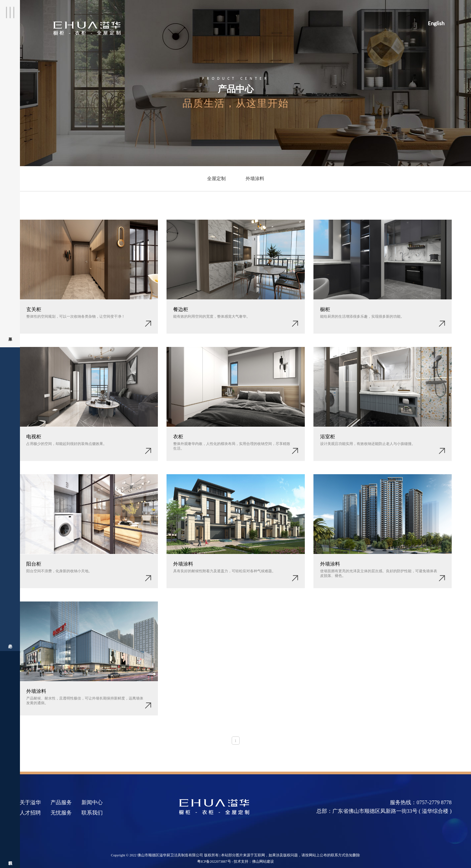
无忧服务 (61, 813)
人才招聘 (30, 813)
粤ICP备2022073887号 (214, 862)
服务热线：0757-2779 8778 (421, 802)
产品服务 (61, 802)
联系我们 (10, 727)
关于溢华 (30, 802)
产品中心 (10, 478)
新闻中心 (92, 802)
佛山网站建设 (263, 862)
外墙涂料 (255, 179)
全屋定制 (216, 179)
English (436, 24)
